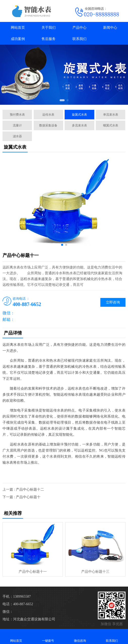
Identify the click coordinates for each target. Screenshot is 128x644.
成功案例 (18, 39)
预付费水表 (17, 115)
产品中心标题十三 (95, 572)
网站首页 (18, 28)
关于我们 (49, 28)
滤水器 (17, 136)
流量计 (17, 125)
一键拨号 (48, 636)
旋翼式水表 (79, 115)
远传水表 (48, 115)
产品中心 (79, 28)
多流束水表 (79, 125)
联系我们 (79, 39)
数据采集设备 (48, 125)
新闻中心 (110, 28)
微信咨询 (80, 636)
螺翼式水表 (111, 125)
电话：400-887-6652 (18, 604)
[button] (62, 100)
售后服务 (49, 39)
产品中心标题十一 (33, 572)
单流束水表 (111, 115)
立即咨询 (113, 302)
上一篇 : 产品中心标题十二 (23, 489)
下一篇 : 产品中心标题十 (22, 497)
